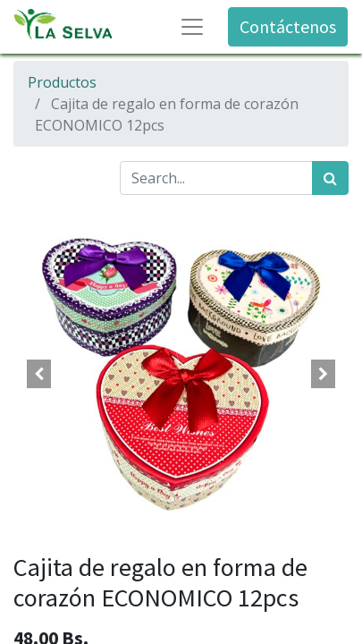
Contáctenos (288, 26)
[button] (38, 374)
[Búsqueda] (330, 178)
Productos (62, 82)
